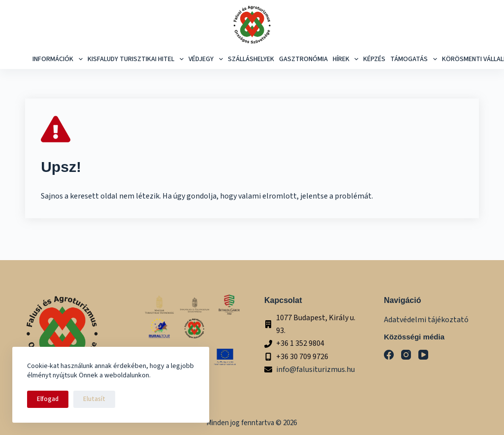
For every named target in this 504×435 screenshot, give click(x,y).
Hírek (347, 59)
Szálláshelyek (251, 59)
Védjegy (207, 59)
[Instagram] (406, 355)
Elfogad (48, 399)
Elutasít (94, 399)
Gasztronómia (303, 59)
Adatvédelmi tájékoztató (426, 320)
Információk (59, 59)
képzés (374, 59)
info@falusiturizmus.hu (315, 369)
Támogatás (415, 59)
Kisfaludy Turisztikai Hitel (137, 59)
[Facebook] (389, 355)
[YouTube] (423, 355)
